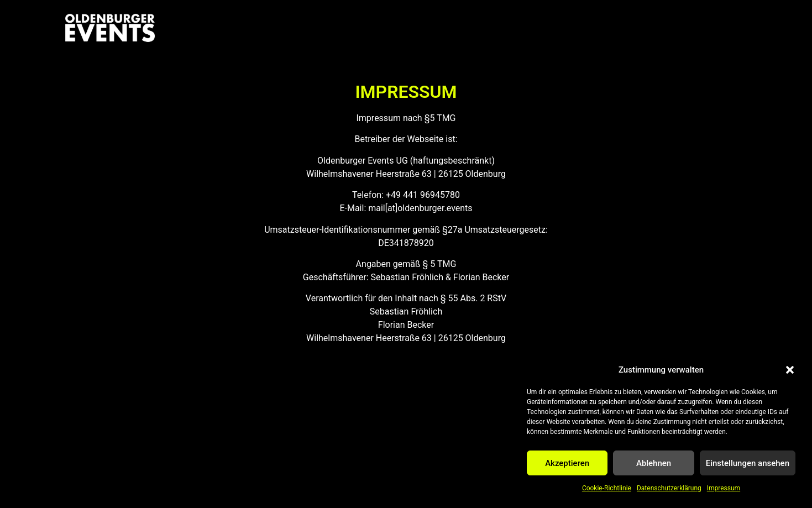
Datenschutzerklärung (669, 488)
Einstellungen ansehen (748, 463)
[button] (790, 370)
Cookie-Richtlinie (607, 488)
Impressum (724, 488)
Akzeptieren (567, 463)
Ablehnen (654, 463)
